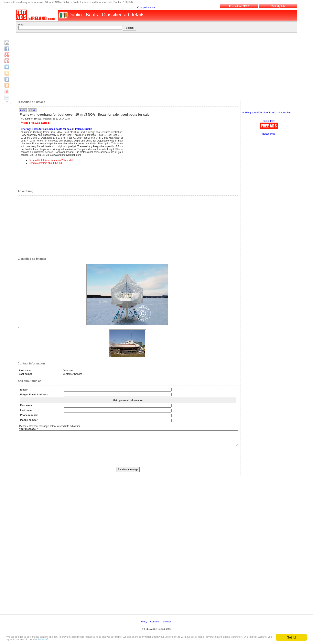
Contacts (155, 625)
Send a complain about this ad (45, 163)
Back (23, 110)
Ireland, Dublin (84, 129)
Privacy (144, 625)
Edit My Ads (278, 6)
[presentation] (128, 459)
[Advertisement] (153, 65)
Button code (269, 134)
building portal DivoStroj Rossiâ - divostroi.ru (267, 113)
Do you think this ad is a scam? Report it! (51, 160)
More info (140, 639)
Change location (146, 8)
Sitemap (167, 625)
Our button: (269, 121)
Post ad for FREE (239, 6)
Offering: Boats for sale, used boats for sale (46, 129)
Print (32, 110)
